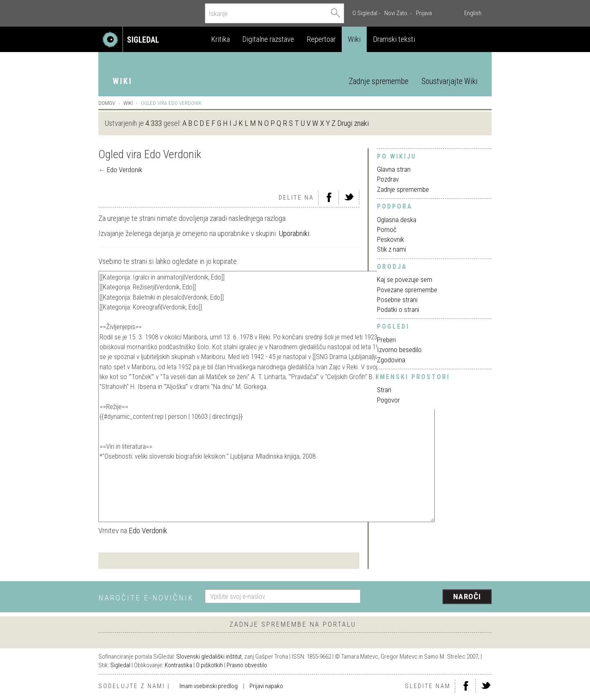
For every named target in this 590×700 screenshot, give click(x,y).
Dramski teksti (394, 39)
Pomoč (387, 230)
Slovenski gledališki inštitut (209, 657)
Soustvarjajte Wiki (449, 81)
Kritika (220, 39)
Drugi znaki (353, 123)
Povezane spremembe (407, 290)
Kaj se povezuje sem (405, 280)
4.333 (154, 123)
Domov (107, 103)
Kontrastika (178, 665)
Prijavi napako (266, 686)
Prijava (424, 13)
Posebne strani (397, 300)
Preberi (386, 340)
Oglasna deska (397, 220)
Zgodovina (391, 360)
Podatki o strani (398, 309)
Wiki (354, 39)
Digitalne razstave (268, 39)
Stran (384, 390)
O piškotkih (209, 665)
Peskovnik (390, 239)
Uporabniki (294, 233)
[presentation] (431, 597)
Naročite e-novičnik (146, 598)
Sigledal (120, 665)
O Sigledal (365, 13)
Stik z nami (391, 249)
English (473, 13)
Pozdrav (388, 179)
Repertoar (321, 39)
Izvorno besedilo (399, 350)
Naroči (467, 597)
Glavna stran (394, 169)
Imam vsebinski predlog (209, 686)
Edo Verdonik (125, 170)
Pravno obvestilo (247, 665)
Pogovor (388, 400)
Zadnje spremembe (379, 81)
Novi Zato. (397, 13)
